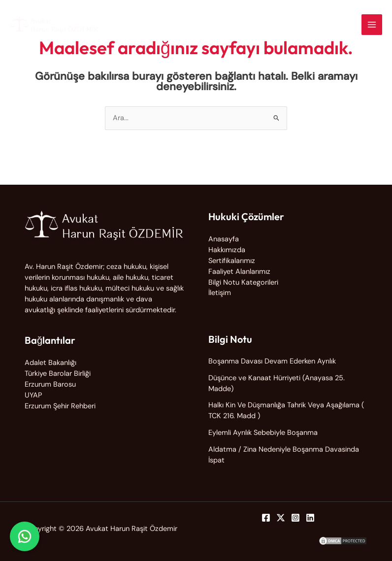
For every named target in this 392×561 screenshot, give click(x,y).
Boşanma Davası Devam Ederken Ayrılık (272, 361)
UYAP (33, 395)
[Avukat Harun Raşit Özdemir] (54, 25)
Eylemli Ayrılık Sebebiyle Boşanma (263, 433)
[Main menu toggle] (372, 25)
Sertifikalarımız (232, 261)
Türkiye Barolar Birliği (58, 374)
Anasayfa (224, 239)
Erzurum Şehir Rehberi (60, 406)
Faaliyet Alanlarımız (239, 272)
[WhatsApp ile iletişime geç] (25, 536)
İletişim (220, 293)
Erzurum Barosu (50, 384)
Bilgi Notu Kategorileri (243, 282)
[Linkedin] (310, 518)
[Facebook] (266, 518)
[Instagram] (295, 518)
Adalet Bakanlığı (50, 363)
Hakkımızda (227, 250)
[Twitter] (281, 518)
